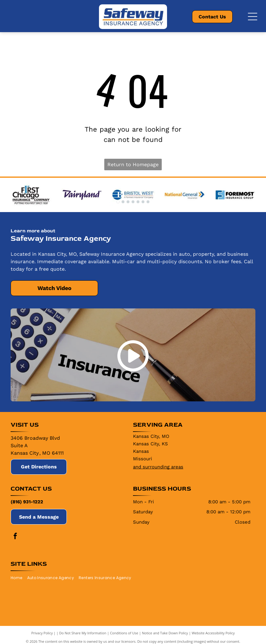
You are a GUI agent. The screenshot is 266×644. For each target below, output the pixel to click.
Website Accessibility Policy (213, 633)
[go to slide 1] (118, 202)
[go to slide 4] (133, 202)
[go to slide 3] (128, 202)
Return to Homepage (133, 165)
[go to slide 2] (123, 202)
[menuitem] (19, 578)
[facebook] (15, 537)
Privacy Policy (42, 633)
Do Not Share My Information (83, 633)
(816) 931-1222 (27, 502)
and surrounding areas (158, 467)
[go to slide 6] (143, 202)
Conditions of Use (124, 633)
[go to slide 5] (138, 202)
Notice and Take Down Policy (165, 633)
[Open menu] (253, 17)
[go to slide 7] (148, 202)
